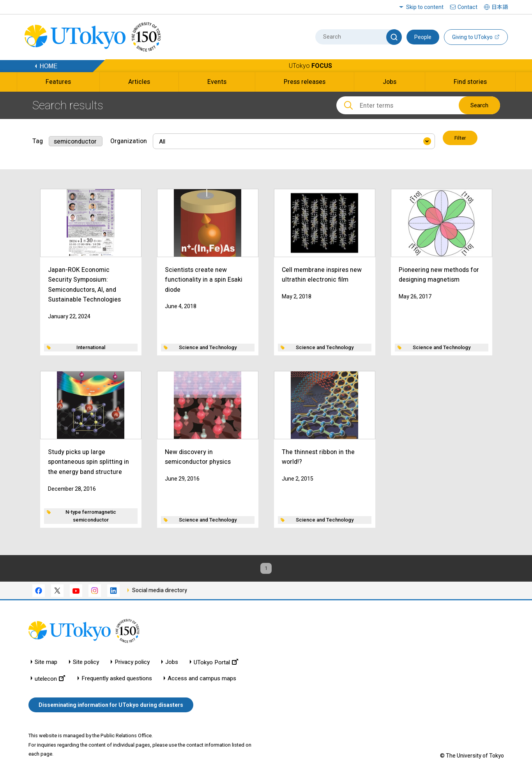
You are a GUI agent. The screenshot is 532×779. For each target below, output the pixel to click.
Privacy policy (132, 664)
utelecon (50, 681)
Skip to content (425, 7)
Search (479, 105)
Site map (46, 664)
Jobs (172, 664)
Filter (461, 139)
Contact (467, 7)
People (423, 37)
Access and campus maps (202, 681)
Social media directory (160, 592)
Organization (129, 139)
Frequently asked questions (117, 681)
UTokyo (310, 66)
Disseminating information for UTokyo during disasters (111, 707)
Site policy (86, 664)
